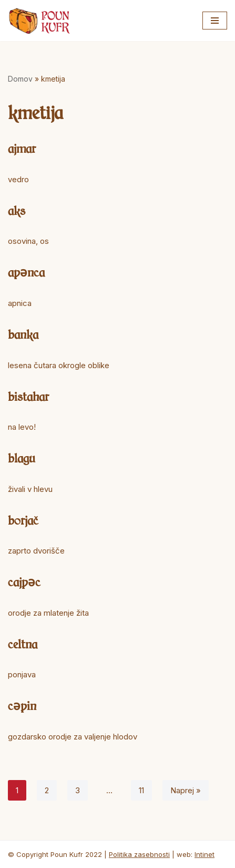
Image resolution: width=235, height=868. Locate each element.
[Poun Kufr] (39, 21)
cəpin (22, 705)
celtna (23, 644)
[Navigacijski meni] (215, 21)
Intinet (205, 854)
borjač (23, 520)
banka (23, 334)
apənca (26, 272)
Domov (20, 79)
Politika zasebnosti (139, 854)
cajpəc (24, 581)
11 (141, 790)
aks (17, 210)
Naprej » (186, 790)
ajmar (22, 148)
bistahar (28, 396)
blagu (22, 458)
